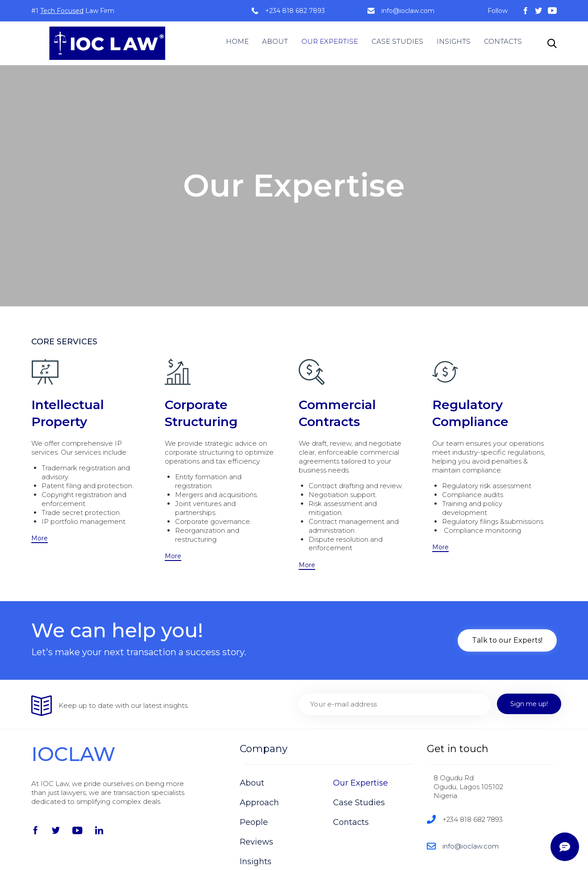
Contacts (351, 822)
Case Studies (359, 803)
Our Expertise (361, 783)
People (254, 822)
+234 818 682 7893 (295, 11)
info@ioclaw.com (408, 11)
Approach (259, 803)
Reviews (256, 842)
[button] (40, 539)
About (252, 783)
